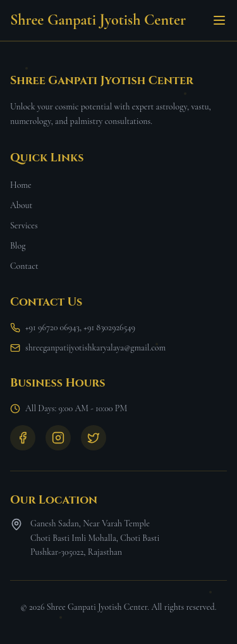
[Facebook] (23, 438)
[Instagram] (58, 438)
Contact (24, 266)
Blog (18, 246)
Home (21, 185)
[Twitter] (94, 438)
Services (24, 226)
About (21, 205)
